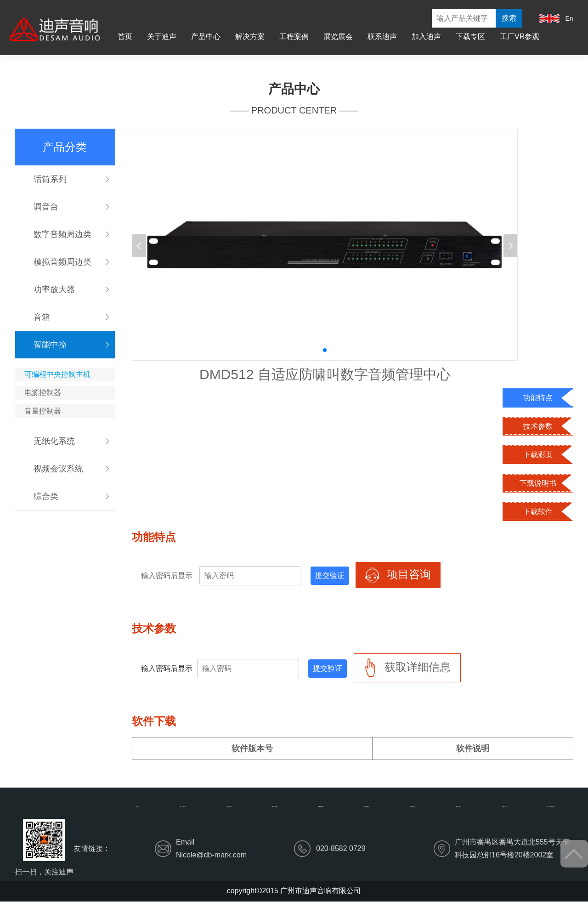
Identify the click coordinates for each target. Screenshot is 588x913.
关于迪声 (162, 37)
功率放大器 (54, 289)
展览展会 (338, 37)
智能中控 (50, 345)
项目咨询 (398, 575)
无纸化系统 (54, 441)
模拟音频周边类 (62, 262)
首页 (125, 37)
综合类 (46, 496)
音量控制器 (43, 411)
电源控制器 (43, 393)
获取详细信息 (407, 668)
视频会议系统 (58, 469)
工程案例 (294, 37)
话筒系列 (50, 179)
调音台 (46, 207)
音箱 (42, 317)
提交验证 (330, 576)
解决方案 (250, 37)
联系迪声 (382, 37)
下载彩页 (538, 455)
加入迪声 (426, 37)
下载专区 (470, 37)
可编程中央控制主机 (57, 374)
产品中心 (206, 37)
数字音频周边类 (62, 234)
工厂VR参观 (520, 37)
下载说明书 (538, 483)
